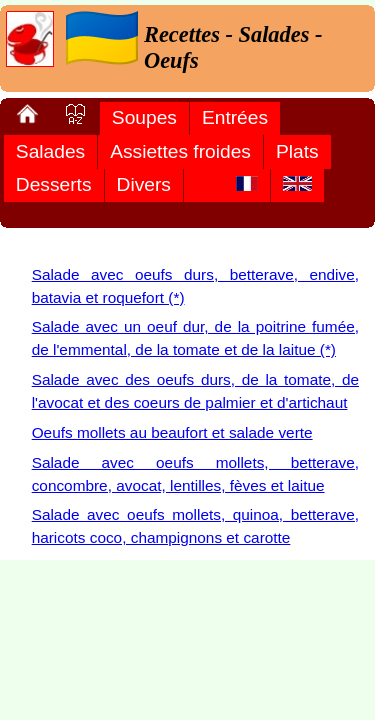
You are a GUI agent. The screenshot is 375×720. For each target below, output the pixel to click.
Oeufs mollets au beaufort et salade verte (172, 432)
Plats (297, 151)
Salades (50, 151)
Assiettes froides (180, 151)
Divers (144, 184)
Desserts (54, 184)
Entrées (235, 117)
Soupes (144, 117)
